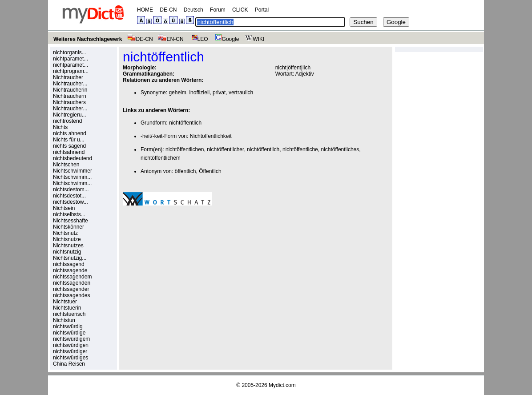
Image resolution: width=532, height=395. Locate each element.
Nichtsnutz (65, 233)
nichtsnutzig (67, 252)
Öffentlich (210, 171)
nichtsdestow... (71, 202)
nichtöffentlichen (185, 149)
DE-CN (168, 10)
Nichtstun (64, 320)
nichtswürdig (68, 326)
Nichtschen (66, 165)
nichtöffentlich (185, 123)
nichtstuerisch (69, 314)
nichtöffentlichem (161, 158)
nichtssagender (71, 289)
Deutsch (193, 10)
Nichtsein (64, 208)
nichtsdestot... (69, 196)
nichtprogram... (71, 71)
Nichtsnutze (67, 239)
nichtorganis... (70, 52)
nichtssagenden (72, 283)
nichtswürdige (69, 333)
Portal (262, 10)
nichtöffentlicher (225, 149)
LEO (198, 39)
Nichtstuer (65, 302)
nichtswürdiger (70, 351)
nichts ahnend (70, 133)
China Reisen (69, 364)
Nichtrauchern (70, 96)
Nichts (60, 127)
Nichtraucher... (70, 84)
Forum (218, 10)
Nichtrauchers (69, 102)
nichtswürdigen (71, 345)
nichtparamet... (71, 59)
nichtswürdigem (71, 339)
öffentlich (185, 171)
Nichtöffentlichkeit (211, 136)
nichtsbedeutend (73, 158)
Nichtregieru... (70, 115)
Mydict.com (282, 385)
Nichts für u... (69, 140)
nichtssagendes (71, 295)
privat (219, 93)
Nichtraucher (68, 77)
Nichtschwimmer (73, 171)
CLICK (240, 10)
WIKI (254, 39)
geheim (177, 93)
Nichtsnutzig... (70, 258)
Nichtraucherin (70, 90)
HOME (145, 10)
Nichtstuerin (67, 308)
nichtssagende (70, 270)
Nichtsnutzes (68, 246)
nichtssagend (69, 264)
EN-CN (171, 39)
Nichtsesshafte (71, 221)
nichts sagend (69, 146)
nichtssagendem (72, 277)
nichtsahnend (69, 152)
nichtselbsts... (69, 214)
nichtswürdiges (71, 358)
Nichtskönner (69, 227)
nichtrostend (67, 121)
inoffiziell (199, 93)
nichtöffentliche (300, 149)
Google (226, 39)
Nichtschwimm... (72, 177)
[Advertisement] (197, 274)
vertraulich (241, 93)
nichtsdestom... (71, 189)
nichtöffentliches (340, 149)
